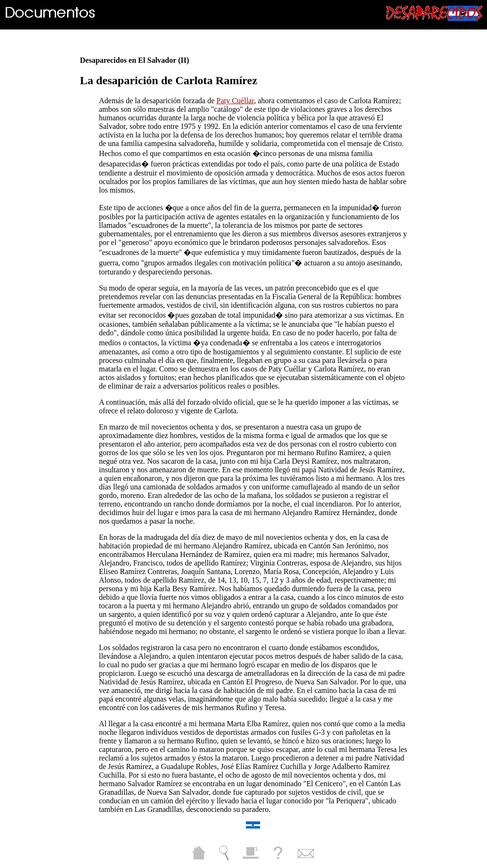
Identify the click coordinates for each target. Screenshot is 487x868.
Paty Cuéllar (235, 101)
